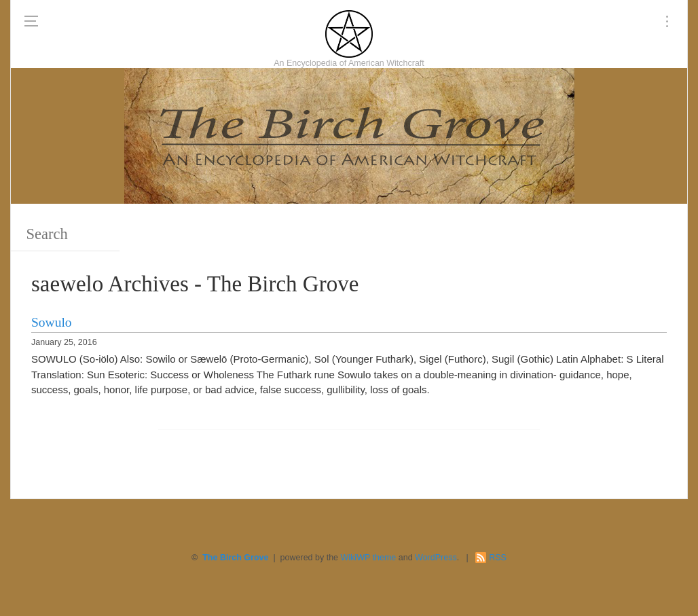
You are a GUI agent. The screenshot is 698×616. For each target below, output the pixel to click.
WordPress (436, 558)
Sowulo (52, 322)
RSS (498, 558)
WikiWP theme (369, 558)
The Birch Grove (235, 558)
